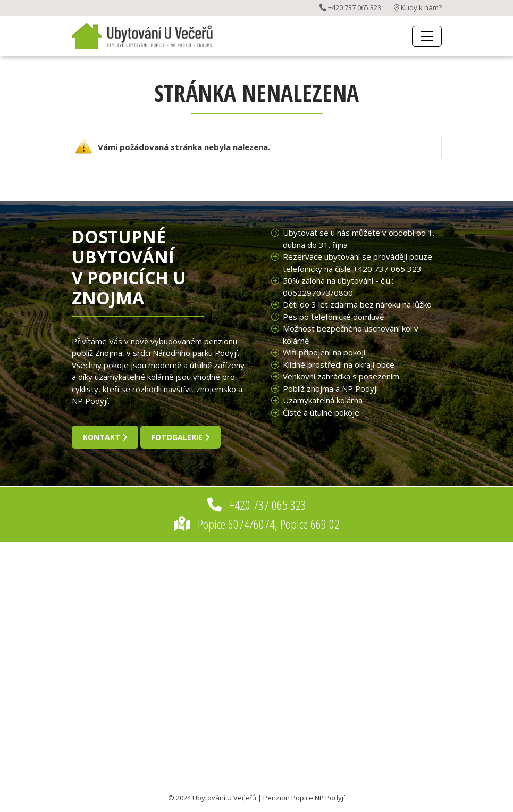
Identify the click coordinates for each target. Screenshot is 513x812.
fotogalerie (180, 437)
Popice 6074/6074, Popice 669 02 (257, 524)
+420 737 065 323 (350, 7)
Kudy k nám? (418, 7)
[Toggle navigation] (427, 36)
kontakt (105, 437)
